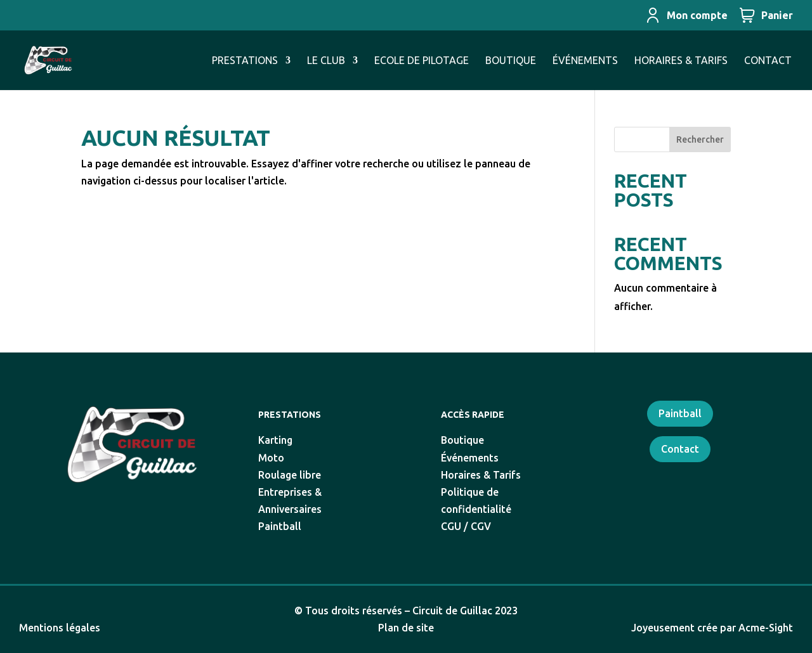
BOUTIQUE (511, 61)
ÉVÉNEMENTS (585, 61)
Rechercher (700, 139)
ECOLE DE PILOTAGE (422, 61)
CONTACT (768, 61)
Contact (680, 449)
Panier (766, 15)
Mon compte (686, 15)
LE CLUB (326, 61)
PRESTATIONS (245, 61)
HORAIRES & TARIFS (681, 61)
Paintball (680, 413)
